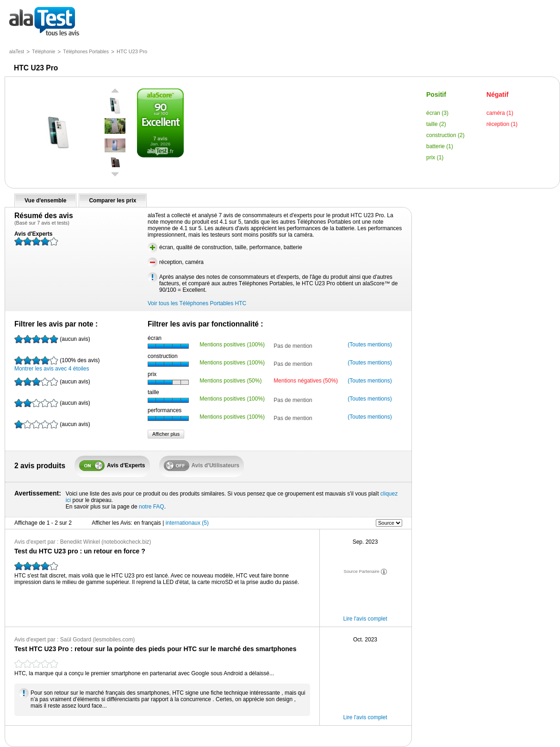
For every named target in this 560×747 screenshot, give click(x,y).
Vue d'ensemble (45, 201)
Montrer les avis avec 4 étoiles (57, 364)
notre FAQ (152, 507)
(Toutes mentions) (370, 345)
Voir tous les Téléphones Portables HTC (197, 303)
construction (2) (445, 135)
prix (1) (435, 157)
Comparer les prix (112, 201)
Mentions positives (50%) (230, 381)
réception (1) (502, 124)
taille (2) (436, 124)
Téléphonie (44, 52)
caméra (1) (500, 113)
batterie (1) (440, 146)
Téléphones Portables (86, 52)
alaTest (17, 52)
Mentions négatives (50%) (306, 381)
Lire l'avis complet (365, 619)
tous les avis (44, 22)
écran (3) (437, 113)
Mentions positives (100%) (232, 345)
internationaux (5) (187, 523)
